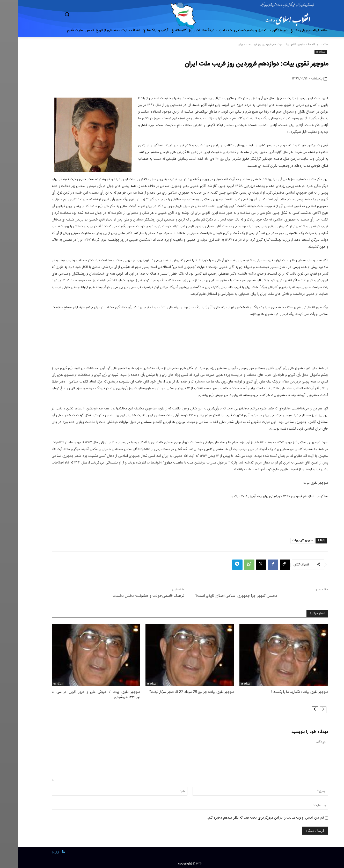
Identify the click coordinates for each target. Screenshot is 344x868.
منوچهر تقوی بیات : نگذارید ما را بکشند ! (283, 692)
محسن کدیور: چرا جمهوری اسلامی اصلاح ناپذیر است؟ (218, 596)
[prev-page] (305, 709)
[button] (89, 14)
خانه (308, 45)
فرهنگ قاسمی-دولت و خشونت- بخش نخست (131, 596)
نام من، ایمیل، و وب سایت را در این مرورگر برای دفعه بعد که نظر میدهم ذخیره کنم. (248, 817)
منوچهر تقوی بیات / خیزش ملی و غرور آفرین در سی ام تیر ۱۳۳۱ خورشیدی (78, 694)
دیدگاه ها (296, 45)
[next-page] (297, 709)
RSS (38, 852)
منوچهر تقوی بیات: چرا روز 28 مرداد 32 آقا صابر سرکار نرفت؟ (176, 692)
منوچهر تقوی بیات (285, 540)
